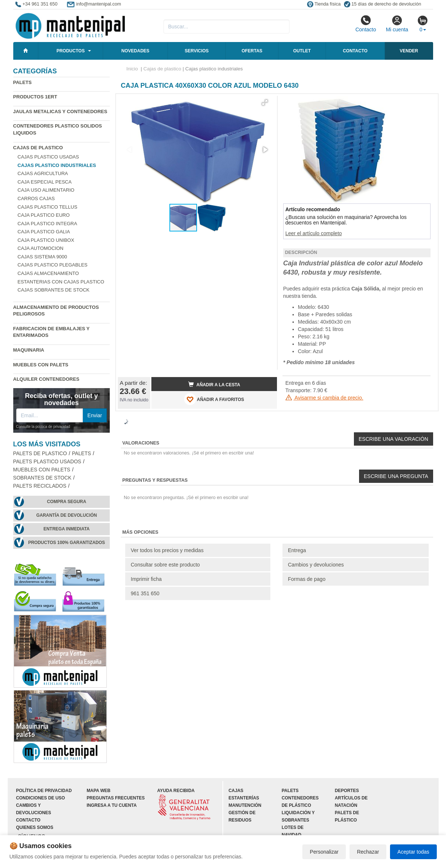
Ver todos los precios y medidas (167, 550)
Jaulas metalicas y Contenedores (60, 111)
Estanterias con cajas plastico (61, 282)
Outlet (302, 51)
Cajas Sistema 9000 (42, 257)
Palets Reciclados (40, 486)
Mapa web (99, 791)
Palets (22, 82)
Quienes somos (35, 827)
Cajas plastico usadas (48, 157)
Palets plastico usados (47, 462)
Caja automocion (41, 248)
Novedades (136, 51)
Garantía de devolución (66, 515)
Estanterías (244, 798)
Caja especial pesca (45, 182)
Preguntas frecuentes (116, 798)
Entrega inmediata (66, 529)
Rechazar (368, 852)
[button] (265, 102)
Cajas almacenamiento (48, 273)
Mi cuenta (397, 24)
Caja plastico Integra (48, 224)
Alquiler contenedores (46, 379)
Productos (70, 51)
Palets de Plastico (40, 454)
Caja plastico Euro (44, 215)
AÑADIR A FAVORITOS (214, 399)
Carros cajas (36, 198)
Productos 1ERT (35, 97)
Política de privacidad (44, 791)
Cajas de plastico (38, 148)
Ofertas (252, 51)
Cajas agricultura (43, 173)
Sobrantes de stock (42, 478)
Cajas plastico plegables (53, 265)
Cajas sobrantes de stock (54, 290)
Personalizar (324, 852)
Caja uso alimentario (46, 190)
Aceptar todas (413, 852)
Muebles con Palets (41, 365)
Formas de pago (307, 579)
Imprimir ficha (146, 579)
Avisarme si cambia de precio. (324, 398)
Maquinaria (29, 350)
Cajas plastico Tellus (48, 207)
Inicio (132, 69)
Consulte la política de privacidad (43, 427)
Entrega (297, 550)
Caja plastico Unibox (46, 240)
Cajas (236, 791)
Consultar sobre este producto (165, 565)
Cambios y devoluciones (316, 565)
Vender (409, 51)
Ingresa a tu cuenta (112, 805)
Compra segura (66, 502)
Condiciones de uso (41, 798)
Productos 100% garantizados (66, 543)
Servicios (196, 51)
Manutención (245, 805)
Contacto (366, 24)
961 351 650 (145, 593)
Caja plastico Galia (44, 232)
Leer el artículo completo (314, 233)
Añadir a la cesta (214, 384)
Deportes (347, 791)
